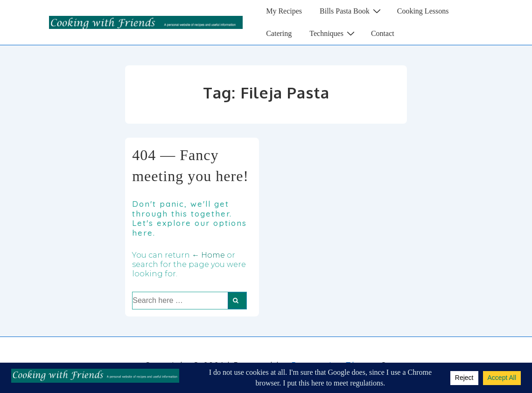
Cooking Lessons (423, 11)
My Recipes (284, 11)
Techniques (333, 33)
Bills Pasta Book (351, 11)
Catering (279, 33)
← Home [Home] (208, 255)
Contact (383, 33)
